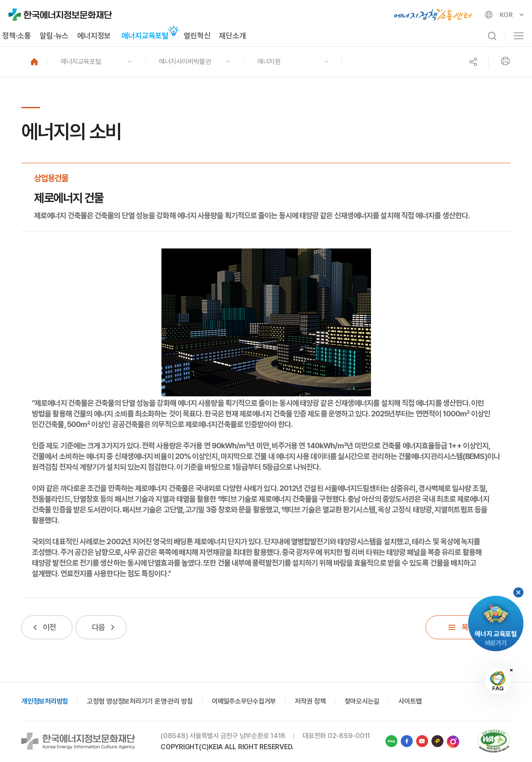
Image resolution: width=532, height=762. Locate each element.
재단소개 (232, 36)
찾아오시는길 (362, 701)
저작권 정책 (310, 701)
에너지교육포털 (145, 36)
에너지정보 (94, 36)
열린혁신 (197, 36)
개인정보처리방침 (45, 701)
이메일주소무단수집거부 (244, 701)
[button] (96, 62)
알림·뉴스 (54, 36)
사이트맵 (410, 701)
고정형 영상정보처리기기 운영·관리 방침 (140, 701)
